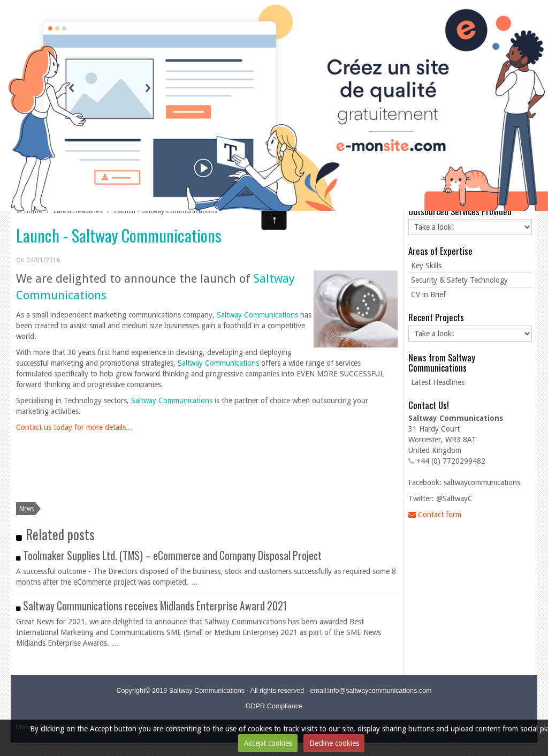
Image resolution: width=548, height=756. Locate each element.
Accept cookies (268, 743)
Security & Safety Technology (459, 280)
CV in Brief (428, 294)
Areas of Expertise (440, 251)
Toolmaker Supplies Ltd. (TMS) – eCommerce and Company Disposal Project (172, 555)
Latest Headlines (78, 211)
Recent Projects (436, 317)
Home (33, 211)
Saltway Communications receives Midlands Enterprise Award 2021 (155, 606)
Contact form (435, 515)
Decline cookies (334, 743)
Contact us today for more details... (74, 427)
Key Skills (426, 266)
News (26, 509)
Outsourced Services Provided (460, 211)
